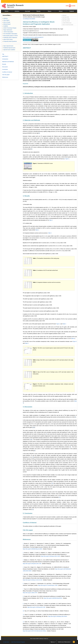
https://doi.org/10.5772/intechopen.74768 (48, 585)
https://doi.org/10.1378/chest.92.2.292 (36, 607)
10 (52, 483)
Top (3, 54)
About (61, 11)
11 (60, 497)
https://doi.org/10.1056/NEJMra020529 (53, 598)
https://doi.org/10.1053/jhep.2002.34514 (58, 616)
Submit (72, 11)
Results (4, 64)
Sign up (53, 642)
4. (23, 567)
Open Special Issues (8, 46)
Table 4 (64, 324)
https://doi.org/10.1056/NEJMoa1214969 (32, 549)
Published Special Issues (9, 48)
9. (23, 604)
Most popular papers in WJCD (10, 36)
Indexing (5, 18)
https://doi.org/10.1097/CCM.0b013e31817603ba (34, 631)
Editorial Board (6, 24)
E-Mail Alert (6, 642)
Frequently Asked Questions (10, 41)
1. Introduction (28, 93)
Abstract (64, 15)
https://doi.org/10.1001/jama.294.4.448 (32, 564)
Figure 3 (75, 341)
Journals (27, 11)
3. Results (26, 196)
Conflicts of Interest (30, 523)
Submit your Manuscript (64, 642)
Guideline (5, 26)
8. (23, 596)
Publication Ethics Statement (10, 38)
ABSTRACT (27, 48)
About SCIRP (36, 639)
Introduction (5, 59)
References (27, 539)
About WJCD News (8, 39)
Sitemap (41, 639)
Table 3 (50, 233)
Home (6, 11)
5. (23, 574)
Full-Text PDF (65, 17)
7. (23, 589)
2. (23, 553)
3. (23, 560)
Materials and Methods (8, 62)
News (50, 11)
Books (38, 11)
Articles (17, 11)
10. (24, 611)
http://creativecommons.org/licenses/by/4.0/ (33, 37)
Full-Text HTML (66, 19)
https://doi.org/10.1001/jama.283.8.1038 (50, 556)
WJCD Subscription (8, 32)
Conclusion (5, 69)
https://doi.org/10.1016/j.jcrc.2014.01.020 (33, 580)
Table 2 (37, 230)
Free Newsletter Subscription (10, 34)
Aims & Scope (6, 22)
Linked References (66, 23)
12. (24, 622)
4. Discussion (28, 407)
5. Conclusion (28, 513)
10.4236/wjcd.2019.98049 (29, 19)
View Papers (6, 20)
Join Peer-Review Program (18, 642)
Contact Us (46, 639)
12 (33, 509)
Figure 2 (58, 324)
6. (23, 584)
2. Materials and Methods (31, 120)
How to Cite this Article (67, 25)
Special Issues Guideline (9, 50)
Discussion (5, 67)
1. (23, 544)
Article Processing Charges (9, 28)
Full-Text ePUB (66, 21)
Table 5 (27, 343)
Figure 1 (67, 159)
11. (24, 615)
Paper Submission (7, 30)
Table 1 (51, 220)
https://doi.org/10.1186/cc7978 (30, 593)
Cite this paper (28, 530)
